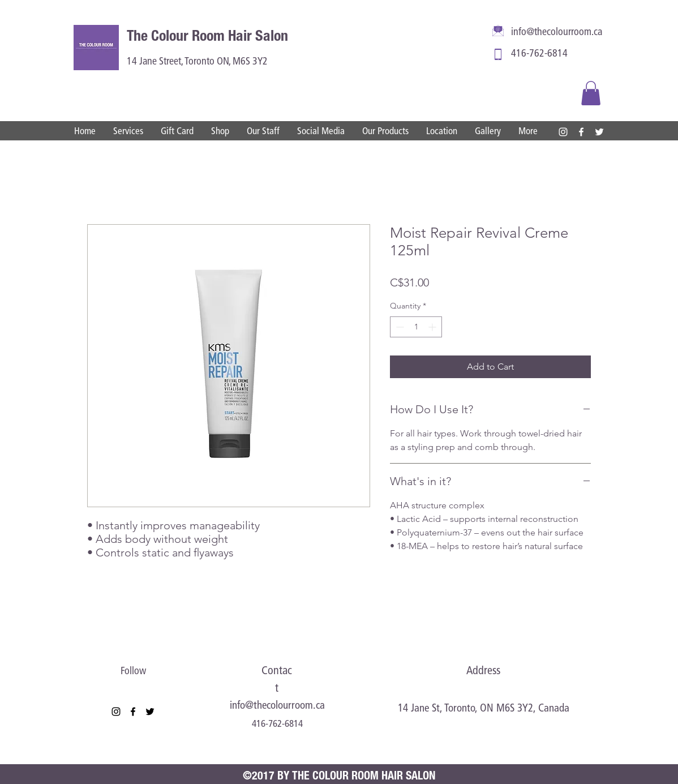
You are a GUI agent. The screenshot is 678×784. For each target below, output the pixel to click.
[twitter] (599, 132)
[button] (591, 93)
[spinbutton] (416, 327)
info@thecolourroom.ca (557, 33)
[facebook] (581, 132)
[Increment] (433, 327)
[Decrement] (399, 327)
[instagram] (563, 132)
